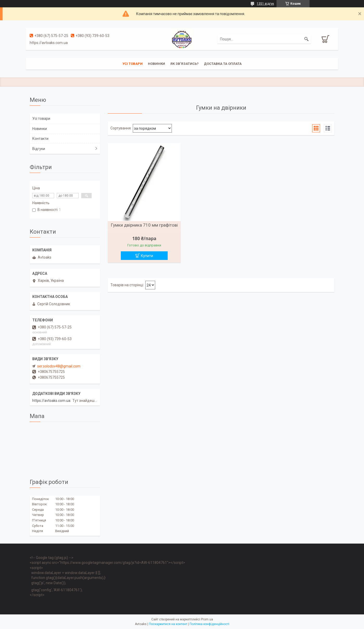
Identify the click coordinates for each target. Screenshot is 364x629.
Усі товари (133, 64)
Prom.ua (207, 619)
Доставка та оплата (223, 64)
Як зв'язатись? (184, 64)
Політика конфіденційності (209, 624)
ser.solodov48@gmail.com (59, 366)
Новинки (156, 64)
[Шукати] (306, 39)
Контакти (40, 139)
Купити (147, 256)
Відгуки (39, 149)
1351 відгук (265, 4)
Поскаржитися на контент (168, 624)
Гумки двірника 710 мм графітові (144, 225)
